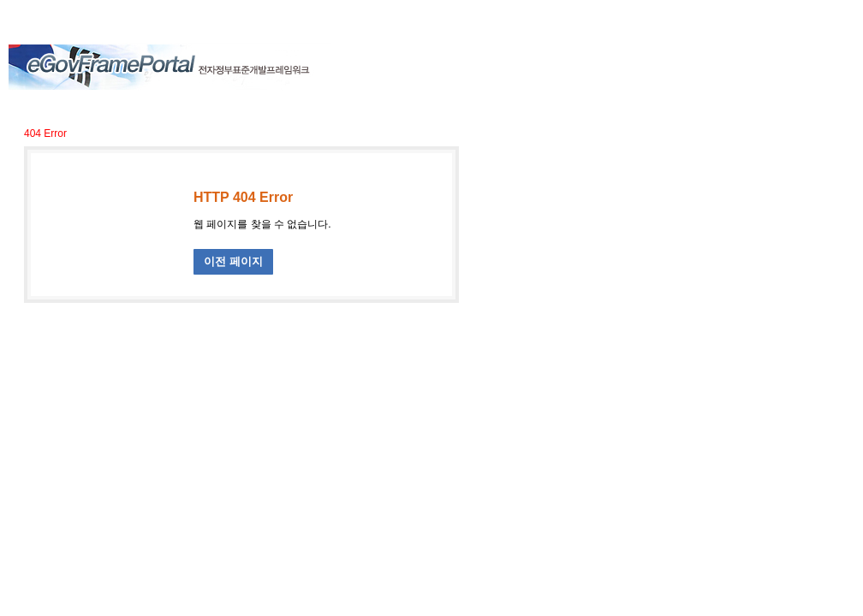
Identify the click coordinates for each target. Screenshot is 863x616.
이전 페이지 (233, 261)
